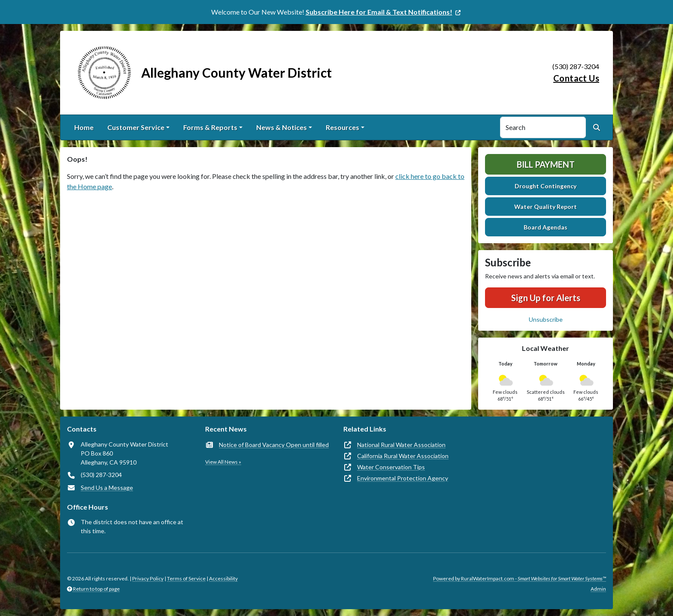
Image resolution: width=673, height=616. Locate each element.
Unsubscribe (546, 319)
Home (84, 127)
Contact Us (576, 78)
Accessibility (223, 578)
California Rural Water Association (403, 456)
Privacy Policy (148, 578)
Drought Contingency (546, 186)
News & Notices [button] (282, 127)
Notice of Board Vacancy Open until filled (274, 445)
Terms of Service (186, 578)
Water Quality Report (546, 207)
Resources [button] (343, 127)
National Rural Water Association (401, 445)
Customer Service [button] (136, 127)
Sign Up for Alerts (546, 298)
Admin (598, 589)
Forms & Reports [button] (210, 127)
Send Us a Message (107, 488)
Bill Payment (546, 164)
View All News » (223, 462)
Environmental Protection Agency (403, 478)
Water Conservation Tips (391, 467)
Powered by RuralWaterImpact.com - (520, 578)
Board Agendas (546, 227)
